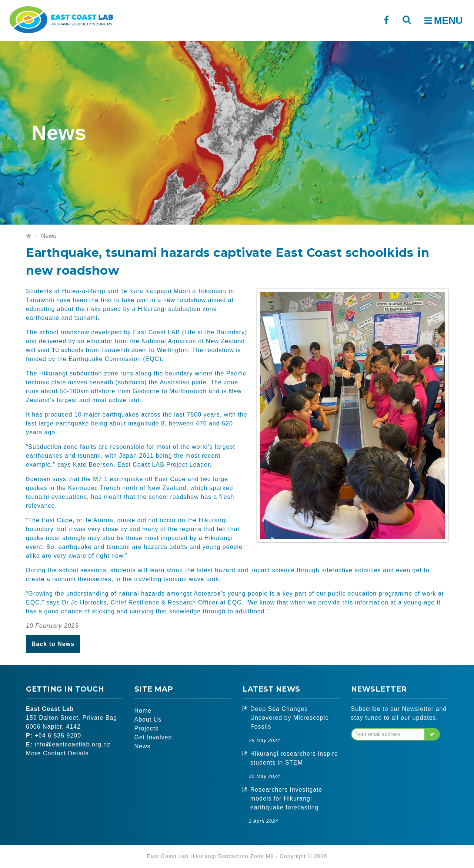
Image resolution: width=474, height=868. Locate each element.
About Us (148, 720)
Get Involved (153, 737)
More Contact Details (57, 753)
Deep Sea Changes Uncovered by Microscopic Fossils (290, 718)
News (49, 236)
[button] (432, 734)
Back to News (53, 644)
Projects (147, 728)
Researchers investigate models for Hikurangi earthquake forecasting (286, 799)
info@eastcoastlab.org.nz (72, 744)
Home (143, 711)
